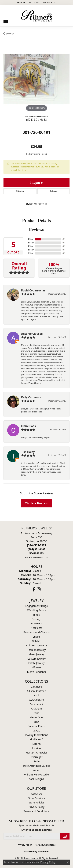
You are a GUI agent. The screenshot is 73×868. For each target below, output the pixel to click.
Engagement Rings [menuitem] (36, 606)
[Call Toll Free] (36, 549)
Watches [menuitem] (36, 641)
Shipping (20, 191)
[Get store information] (36, 557)
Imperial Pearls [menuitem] (36, 726)
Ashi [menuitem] (37, 695)
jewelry (10, 34)
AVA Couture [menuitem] (36, 700)
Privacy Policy (37, 807)
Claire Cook (29, 426)
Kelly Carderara (31, 397)
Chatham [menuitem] (36, 709)
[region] (36, 79)
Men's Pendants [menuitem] (37, 672)
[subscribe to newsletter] (65, 836)
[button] (21, 3)
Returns (54, 191)
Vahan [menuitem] (36, 770)
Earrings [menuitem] (36, 619)
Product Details (36, 221)
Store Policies (36, 802)
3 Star (31, 246)
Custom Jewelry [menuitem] (36, 659)
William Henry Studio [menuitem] (36, 775)
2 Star (31, 250)
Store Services (36, 798)
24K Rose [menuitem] (36, 687)
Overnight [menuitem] (36, 757)
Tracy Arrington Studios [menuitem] (36, 766)
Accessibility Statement (36, 852)
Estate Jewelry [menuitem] (36, 663)
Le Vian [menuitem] (37, 748)
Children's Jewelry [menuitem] (36, 645)
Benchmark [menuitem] (36, 704)
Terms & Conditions (45, 845)
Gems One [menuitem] (37, 717)
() (64, 239)
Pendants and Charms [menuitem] (36, 632)
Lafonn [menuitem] (36, 744)
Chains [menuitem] (36, 637)
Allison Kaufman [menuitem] (36, 691)
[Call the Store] (37, 545)
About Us (36, 794)
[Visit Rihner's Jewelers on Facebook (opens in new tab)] (34, 589)
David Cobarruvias (33, 290)
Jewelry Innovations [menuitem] (36, 735)
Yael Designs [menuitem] (37, 779)
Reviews (37, 230)
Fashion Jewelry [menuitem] (37, 650)
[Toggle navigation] (6, 20)
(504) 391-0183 (37, 120)
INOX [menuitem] (36, 731)
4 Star (31, 243)
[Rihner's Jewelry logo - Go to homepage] (36, 16)
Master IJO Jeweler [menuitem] (36, 753)
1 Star (31, 253)
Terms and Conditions (36, 811)
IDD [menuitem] (36, 722)
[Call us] (36, 553)
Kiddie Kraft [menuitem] (37, 739)
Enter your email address (37, 830)
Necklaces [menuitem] (36, 628)
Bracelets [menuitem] (36, 623)
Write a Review (36, 503)
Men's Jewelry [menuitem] (36, 654)
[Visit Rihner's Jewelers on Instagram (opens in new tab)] (39, 589)
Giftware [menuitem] (36, 667)
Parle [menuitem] (37, 761)
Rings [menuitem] (36, 615)
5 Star (31, 239)
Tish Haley (28, 452)
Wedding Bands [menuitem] (36, 610)
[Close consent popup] (68, 862)
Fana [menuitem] (37, 713)
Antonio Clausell (32, 334)
